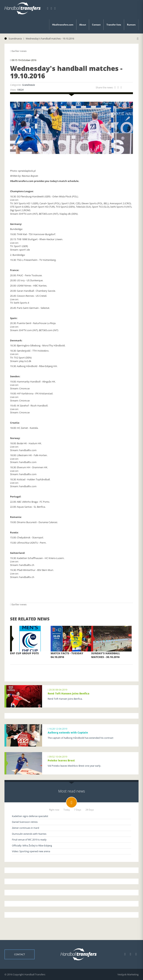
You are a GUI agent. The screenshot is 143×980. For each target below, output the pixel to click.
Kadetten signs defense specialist (30, 816)
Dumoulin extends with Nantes (29, 834)
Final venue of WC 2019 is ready (29, 840)
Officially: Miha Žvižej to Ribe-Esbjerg (32, 846)
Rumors (131, 25)
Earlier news (18, 51)
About (83, 25)
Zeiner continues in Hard (26, 828)
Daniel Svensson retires (25, 822)
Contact (96, 25)
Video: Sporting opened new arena (31, 851)
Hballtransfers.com (63, 25)
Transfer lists (114, 25)
